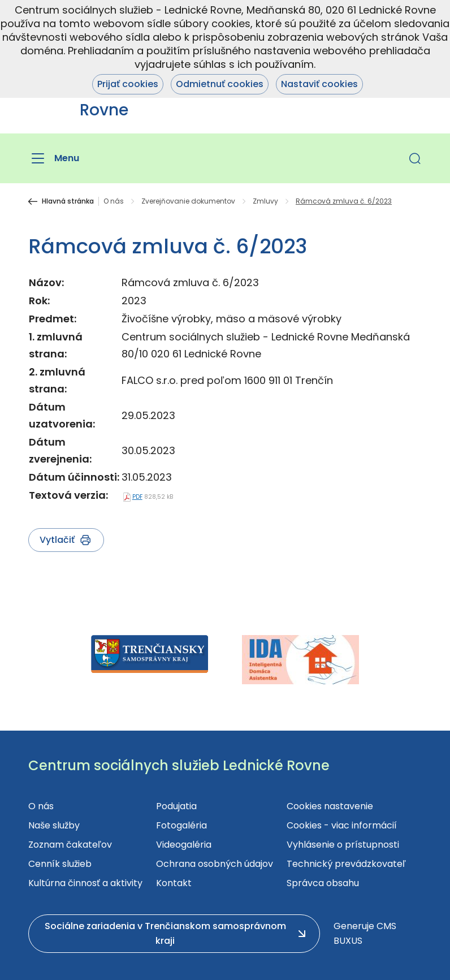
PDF (137, 497)
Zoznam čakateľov (70, 845)
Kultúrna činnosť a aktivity (85, 883)
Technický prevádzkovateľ (346, 864)
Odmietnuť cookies (220, 84)
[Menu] (54, 158)
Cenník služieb (60, 864)
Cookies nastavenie (330, 806)
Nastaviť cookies (319, 84)
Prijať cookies (128, 84)
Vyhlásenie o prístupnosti (343, 845)
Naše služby (54, 825)
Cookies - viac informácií (342, 825)
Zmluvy (265, 201)
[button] (415, 158)
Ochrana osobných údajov (215, 864)
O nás (114, 201)
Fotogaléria (181, 825)
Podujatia (176, 806)
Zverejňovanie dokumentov (188, 201)
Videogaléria (184, 845)
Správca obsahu (323, 883)
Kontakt (174, 883)
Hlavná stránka (68, 201)
